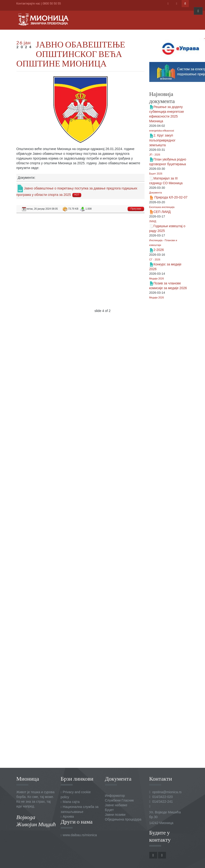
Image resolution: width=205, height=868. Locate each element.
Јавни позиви (115, 815)
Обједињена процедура (123, 819)
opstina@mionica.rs (167, 792)
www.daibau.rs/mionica (80, 835)
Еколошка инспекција (162, 207)
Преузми (136, 209)
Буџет (109, 810)
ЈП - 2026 (155, 155)
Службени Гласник (119, 800)
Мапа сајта (71, 802)
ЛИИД (153, 221)
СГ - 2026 (155, 259)
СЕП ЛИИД (162, 212)
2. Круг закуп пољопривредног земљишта (162, 140)
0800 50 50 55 (52, 4)
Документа (156, 193)
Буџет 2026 (156, 174)
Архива (68, 816)
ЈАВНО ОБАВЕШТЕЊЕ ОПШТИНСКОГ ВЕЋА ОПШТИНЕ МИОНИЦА (71, 54)
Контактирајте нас (28, 4)
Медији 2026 (157, 278)
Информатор (115, 796)
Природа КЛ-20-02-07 (171, 197)
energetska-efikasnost (162, 131)
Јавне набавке (116, 805)
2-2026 (159, 250)
